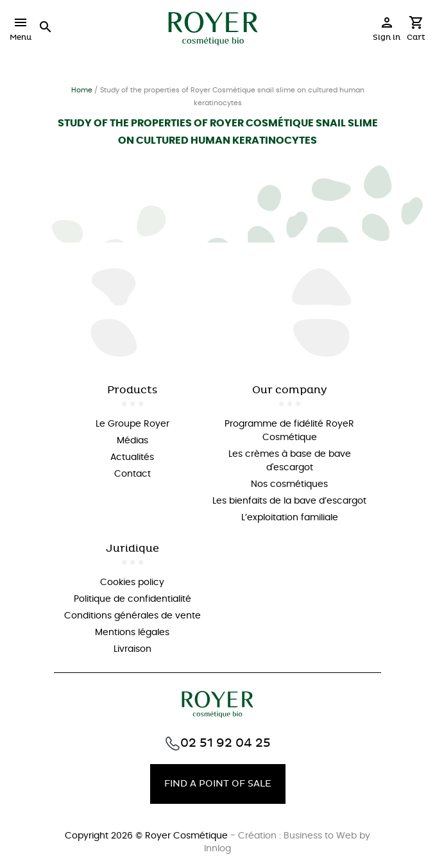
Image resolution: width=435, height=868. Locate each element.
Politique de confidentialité (132, 599)
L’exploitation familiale (290, 518)
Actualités (132, 457)
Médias (132, 441)
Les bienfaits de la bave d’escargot (289, 501)
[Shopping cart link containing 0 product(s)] (416, 32)
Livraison (132, 649)
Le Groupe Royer (132, 424)
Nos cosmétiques (289, 484)
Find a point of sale (218, 784)
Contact (132, 474)
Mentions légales (132, 633)
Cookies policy (132, 583)
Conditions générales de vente (132, 616)
